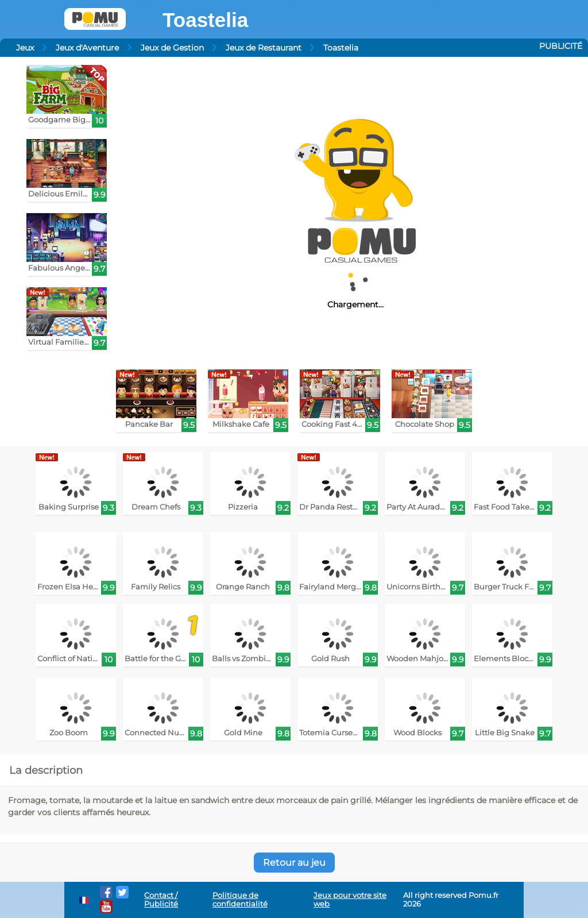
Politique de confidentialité (240, 900)
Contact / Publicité (161, 900)
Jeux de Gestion (172, 48)
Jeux (25, 48)
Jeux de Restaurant (264, 48)
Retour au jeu (294, 863)
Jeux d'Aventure (87, 48)
